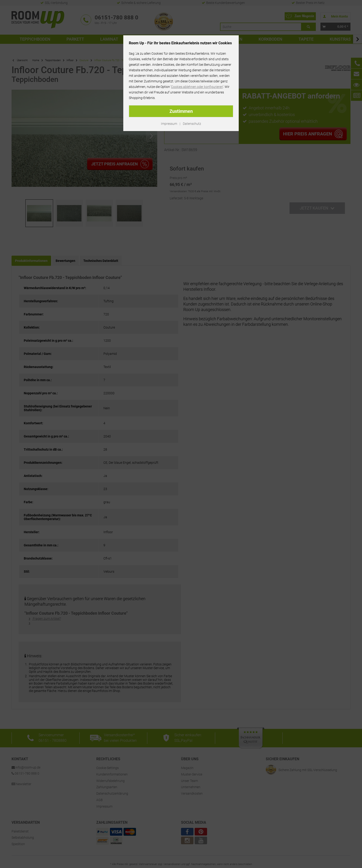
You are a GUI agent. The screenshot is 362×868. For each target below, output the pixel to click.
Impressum (169, 124)
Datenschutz (192, 124)
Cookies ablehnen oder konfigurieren (197, 87)
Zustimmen (181, 111)
